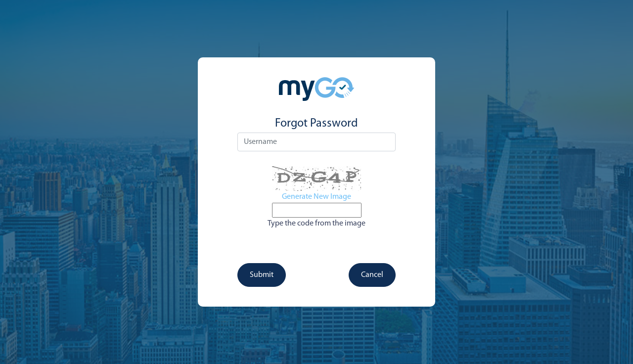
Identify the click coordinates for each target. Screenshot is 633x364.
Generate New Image (316, 197)
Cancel (372, 275)
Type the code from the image (316, 224)
